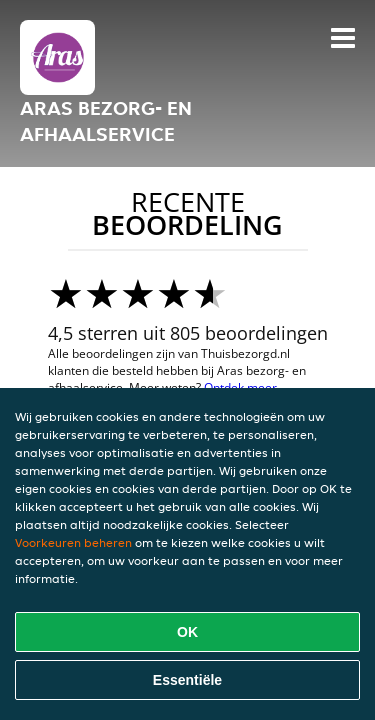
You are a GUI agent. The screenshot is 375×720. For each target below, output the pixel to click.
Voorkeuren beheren (73, 542)
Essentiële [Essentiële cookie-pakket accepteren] (187, 680)
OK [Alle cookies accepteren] (187, 632)
